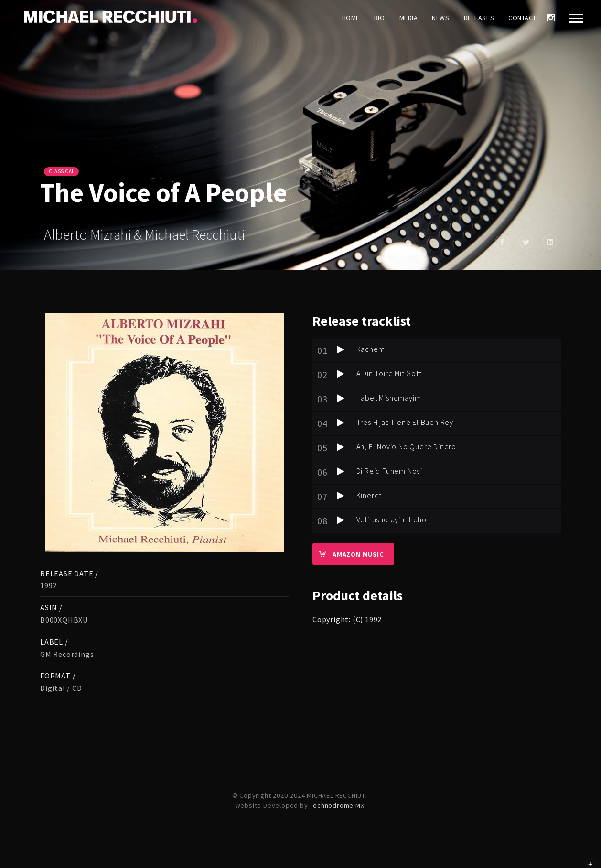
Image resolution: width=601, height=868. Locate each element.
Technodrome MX (337, 805)
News (440, 18)
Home (351, 18)
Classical (61, 171)
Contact (522, 18)
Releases (479, 18)
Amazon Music (348, 554)
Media (409, 18)
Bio (380, 18)
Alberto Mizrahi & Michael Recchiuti (144, 234)
